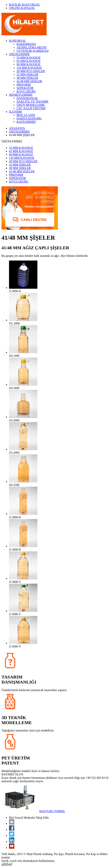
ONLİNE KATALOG (22, 8)
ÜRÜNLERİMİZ (19, 54)
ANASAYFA (17, 128)
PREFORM (24, 85)
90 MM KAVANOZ (28, 64)
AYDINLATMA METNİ (31, 47)
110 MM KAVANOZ (29, 68)
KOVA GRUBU (26, 91)
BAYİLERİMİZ (26, 122)
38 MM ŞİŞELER (27, 78)
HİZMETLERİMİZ (21, 95)
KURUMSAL (17, 41)
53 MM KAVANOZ (28, 58)
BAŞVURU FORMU (52, 811)
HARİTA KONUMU (29, 118)
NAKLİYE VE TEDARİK (33, 102)
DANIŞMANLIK (27, 98)
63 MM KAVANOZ (28, 61)
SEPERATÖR (25, 88)
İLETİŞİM (15, 112)
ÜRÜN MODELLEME (31, 105)
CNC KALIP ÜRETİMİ (31, 108)
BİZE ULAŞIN (26, 115)
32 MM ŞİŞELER (27, 74)
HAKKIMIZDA (26, 44)
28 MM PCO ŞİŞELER (31, 71)
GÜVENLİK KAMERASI (33, 51)
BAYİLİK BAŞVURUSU (25, 5)
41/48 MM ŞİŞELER (29, 81)
